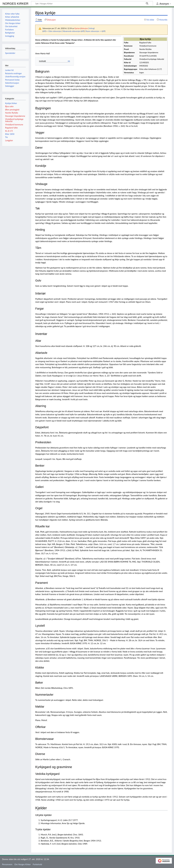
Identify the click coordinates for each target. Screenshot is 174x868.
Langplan (9, 140)
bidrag (92, 28)
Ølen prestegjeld (12, 110)
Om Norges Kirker (23, 864)
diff (44, 31)
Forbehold (37, 864)
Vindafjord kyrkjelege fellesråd (14, 120)
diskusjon (84, 28)
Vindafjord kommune (14, 125)
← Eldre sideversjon (54, 31)
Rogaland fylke (11, 128)
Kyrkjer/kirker (11, 103)
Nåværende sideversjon (72, 31)
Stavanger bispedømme (15, 116)
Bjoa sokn (9, 106)
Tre (7, 137)
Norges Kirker (15, 4)
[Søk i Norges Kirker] (92, 3)
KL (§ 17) (9, 131)
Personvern (7, 864)
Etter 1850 (10, 134)
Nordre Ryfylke (12, 113)
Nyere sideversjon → (94, 31)
